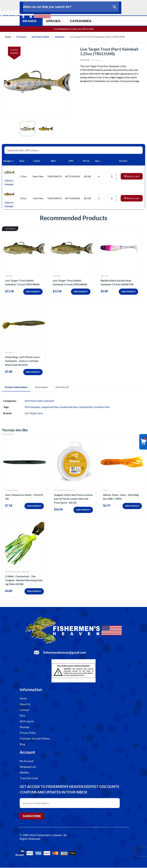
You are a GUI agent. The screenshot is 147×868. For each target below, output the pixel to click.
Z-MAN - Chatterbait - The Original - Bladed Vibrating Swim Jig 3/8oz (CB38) (24, 580)
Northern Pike (102, 407)
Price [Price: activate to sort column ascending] (86, 161)
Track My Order (29, 779)
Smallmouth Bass (69, 407)
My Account (27, 761)
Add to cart (132, 176)
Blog (22, 745)
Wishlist (24, 773)
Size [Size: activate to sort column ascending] (22, 161)
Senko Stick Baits (12, 490)
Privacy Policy (28, 733)
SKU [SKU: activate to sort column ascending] (53, 161)
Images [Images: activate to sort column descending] (8, 161)
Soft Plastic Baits (41, 37)
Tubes (106, 490)
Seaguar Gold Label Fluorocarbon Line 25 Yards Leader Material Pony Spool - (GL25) (73, 499)
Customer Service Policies (35, 739)
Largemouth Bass (50, 407)
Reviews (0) (70, 387)
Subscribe (32, 816)
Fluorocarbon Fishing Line (65, 490)
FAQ (22, 716)
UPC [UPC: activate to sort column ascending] (71, 161)
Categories (86, 21)
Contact (24, 710)
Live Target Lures (34, 413)
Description (47, 387)
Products (21, 37)
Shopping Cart (28, 767)
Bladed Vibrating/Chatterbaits (17, 572)
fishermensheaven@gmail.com (65, 653)
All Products (27, 722)
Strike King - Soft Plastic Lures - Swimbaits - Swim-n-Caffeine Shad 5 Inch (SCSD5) (23, 361)
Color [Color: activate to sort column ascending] (37, 161)
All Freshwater (32, 407)
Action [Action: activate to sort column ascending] (123, 161)
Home (8, 37)
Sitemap (24, 727)
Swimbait (60, 37)
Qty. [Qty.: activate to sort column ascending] (98, 161)
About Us (25, 704)
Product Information (18, 387)
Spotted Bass (86, 407)
